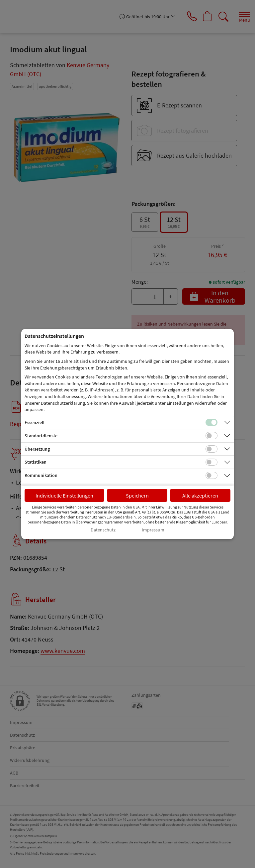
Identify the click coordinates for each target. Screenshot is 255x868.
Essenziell (35, 422)
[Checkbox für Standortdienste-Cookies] (212, 436)
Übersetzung (37, 449)
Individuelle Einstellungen (64, 496)
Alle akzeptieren (200, 496)
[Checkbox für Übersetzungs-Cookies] (212, 449)
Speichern (137, 496)
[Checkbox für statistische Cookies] (212, 462)
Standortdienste (41, 436)
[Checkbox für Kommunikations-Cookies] (212, 476)
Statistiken (36, 462)
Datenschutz (103, 530)
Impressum (153, 530)
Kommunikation (41, 475)
